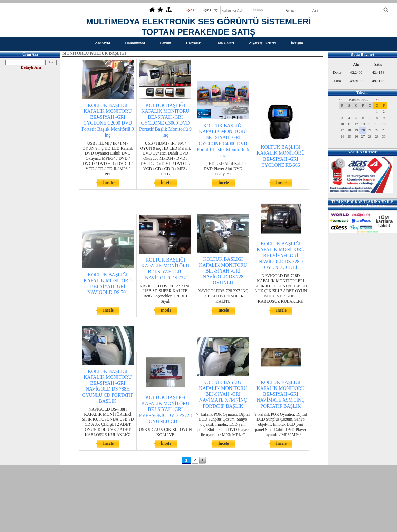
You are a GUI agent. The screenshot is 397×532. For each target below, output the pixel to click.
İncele (108, 183)
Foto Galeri (225, 43)
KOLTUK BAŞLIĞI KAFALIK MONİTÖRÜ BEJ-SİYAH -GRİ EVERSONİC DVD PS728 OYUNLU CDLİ (165, 410)
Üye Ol (191, 10)
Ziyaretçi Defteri (262, 43)
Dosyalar (193, 43)
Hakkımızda (135, 43)
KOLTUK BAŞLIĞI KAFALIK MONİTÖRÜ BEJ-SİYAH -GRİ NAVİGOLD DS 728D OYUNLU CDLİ (280, 256)
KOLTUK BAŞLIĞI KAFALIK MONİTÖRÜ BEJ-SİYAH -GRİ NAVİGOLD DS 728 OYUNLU (223, 271)
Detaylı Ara (31, 67)
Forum (165, 43)
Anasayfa (103, 43)
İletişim (297, 43)
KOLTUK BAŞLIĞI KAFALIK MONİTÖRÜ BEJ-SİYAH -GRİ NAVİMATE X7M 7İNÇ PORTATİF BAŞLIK (223, 394)
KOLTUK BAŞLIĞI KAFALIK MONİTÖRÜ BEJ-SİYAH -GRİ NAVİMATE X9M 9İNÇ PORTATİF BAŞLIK (280, 394)
